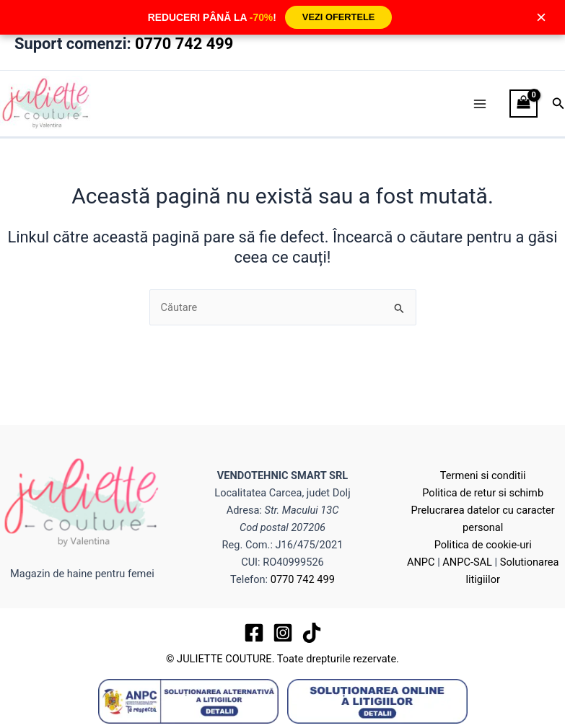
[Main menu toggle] (480, 104)
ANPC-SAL (467, 562)
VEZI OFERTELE (339, 17)
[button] (559, 104)
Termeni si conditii (483, 475)
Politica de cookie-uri (483, 545)
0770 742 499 (184, 44)
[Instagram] (283, 633)
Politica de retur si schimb (483, 493)
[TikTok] (312, 633)
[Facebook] (254, 633)
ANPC (421, 562)
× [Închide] (541, 17)
